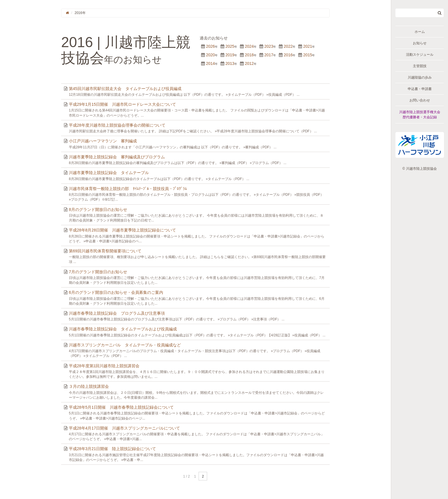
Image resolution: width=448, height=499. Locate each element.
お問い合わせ (420, 100)
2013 (230, 63)
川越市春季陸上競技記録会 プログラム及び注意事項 (117, 313)
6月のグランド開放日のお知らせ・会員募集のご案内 (116, 292)
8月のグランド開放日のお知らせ (98, 209)
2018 (249, 55)
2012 (249, 63)
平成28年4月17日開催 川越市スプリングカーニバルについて (124, 428)
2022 (288, 46)
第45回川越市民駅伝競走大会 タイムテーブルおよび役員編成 (125, 89)
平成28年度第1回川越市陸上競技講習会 (104, 366)
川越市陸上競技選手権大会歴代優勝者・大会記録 (420, 115)
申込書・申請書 (420, 89)
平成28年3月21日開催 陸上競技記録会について (112, 449)
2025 (230, 46)
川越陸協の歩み (420, 77)
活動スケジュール (420, 55)
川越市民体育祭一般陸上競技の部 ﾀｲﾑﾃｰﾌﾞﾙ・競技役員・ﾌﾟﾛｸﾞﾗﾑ (128, 189)
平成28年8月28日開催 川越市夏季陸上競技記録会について (122, 230)
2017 (269, 55)
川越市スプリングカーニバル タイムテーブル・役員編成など (125, 345)
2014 (210, 63)
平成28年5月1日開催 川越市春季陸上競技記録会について (121, 407)
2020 (210, 55)
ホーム (420, 32)
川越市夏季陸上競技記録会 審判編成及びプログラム (117, 157)
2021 (308, 46)
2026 (210, 46)
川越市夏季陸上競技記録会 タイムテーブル (109, 173)
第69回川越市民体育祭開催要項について (105, 251)
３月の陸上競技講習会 (89, 386)
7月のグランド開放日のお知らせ (98, 272)
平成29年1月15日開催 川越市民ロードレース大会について (122, 104)
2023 (269, 46)
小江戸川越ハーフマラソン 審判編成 (103, 141)
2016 (288, 55)
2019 (230, 55)
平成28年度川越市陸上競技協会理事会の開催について (117, 125)
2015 (308, 55)
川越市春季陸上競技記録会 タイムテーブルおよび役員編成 (123, 329)
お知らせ (420, 43)
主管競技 (420, 66)
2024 (249, 46)
